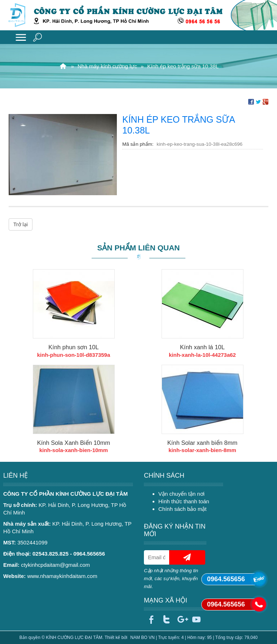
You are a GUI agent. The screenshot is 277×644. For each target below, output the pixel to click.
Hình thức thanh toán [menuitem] (184, 501)
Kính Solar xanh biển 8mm (202, 443)
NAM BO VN (142, 638)
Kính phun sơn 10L (73, 347)
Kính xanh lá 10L (202, 347)
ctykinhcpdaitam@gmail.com (55, 565)
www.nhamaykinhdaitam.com (62, 576)
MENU (21, 37)
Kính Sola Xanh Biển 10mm (74, 443)
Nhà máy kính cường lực (107, 66)
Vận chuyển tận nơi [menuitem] (181, 494)
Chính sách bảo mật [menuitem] (183, 509)
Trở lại (21, 224)
